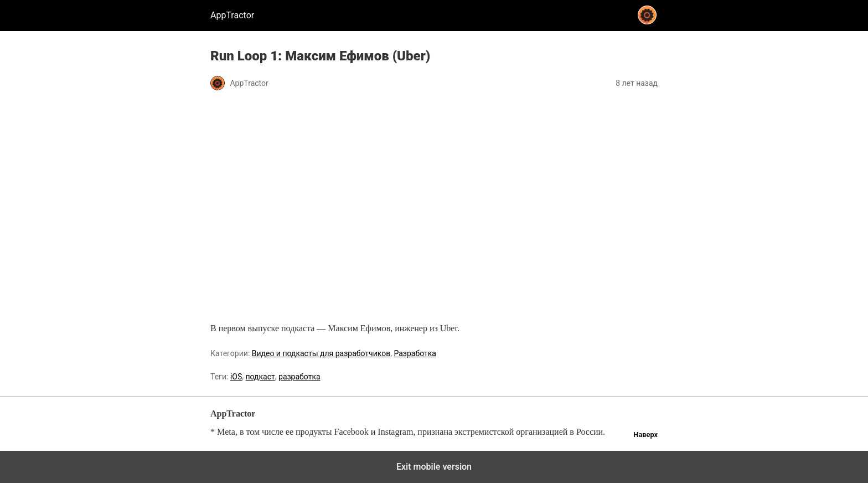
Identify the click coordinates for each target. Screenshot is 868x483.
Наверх (645, 435)
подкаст (260, 377)
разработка (299, 377)
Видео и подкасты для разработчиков (321, 353)
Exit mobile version (434, 467)
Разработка (415, 353)
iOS (236, 377)
